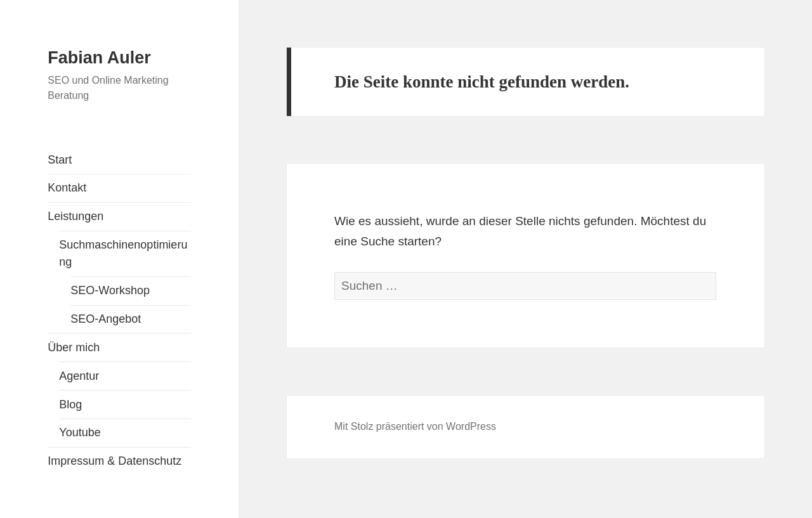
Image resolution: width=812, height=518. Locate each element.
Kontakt (67, 188)
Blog (70, 405)
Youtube (80, 432)
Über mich (74, 347)
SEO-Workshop (110, 290)
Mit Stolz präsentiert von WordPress (415, 426)
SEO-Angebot (106, 319)
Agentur (79, 376)
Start (60, 160)
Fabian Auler (99, 58)
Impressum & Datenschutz (115, 461)
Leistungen (75, 216)
